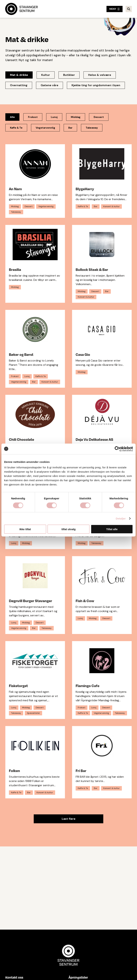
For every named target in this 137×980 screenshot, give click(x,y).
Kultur (46, 75)
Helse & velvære (100, 75)
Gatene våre (50, 85)
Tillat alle (112, 529)
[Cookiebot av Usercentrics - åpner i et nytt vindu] (117, 449)
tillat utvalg (68, 529)
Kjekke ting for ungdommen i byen (96, 85)
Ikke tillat (25, 529)
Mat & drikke (19, 75)
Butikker (69, 75)
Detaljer (121, 518)
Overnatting (19, 85)
